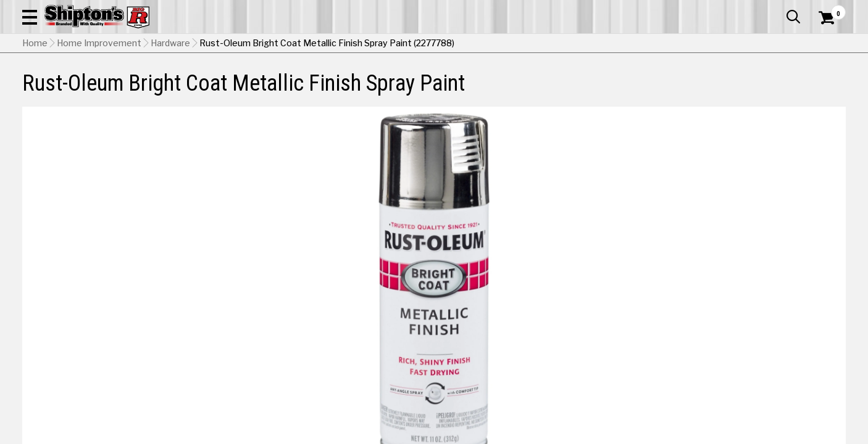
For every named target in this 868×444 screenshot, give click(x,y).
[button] (477, 44)
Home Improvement (488, 90)
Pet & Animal (673, 90)
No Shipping (630, 384)
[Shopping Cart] (825, 44)
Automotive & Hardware (207, 90)
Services (829, 9)
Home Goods (391, 90)
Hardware (170, 120)
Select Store (759, 384)
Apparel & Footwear (85, 90)
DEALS (823, 90)
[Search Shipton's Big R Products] (393, 44)
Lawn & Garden (590, 90)
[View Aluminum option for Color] (616, 327)
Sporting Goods (758, 90)
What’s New (777, 9)
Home (35, 120)
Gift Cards (722, 9)
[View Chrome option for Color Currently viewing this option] (700, 327)
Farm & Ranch (310, 90)
